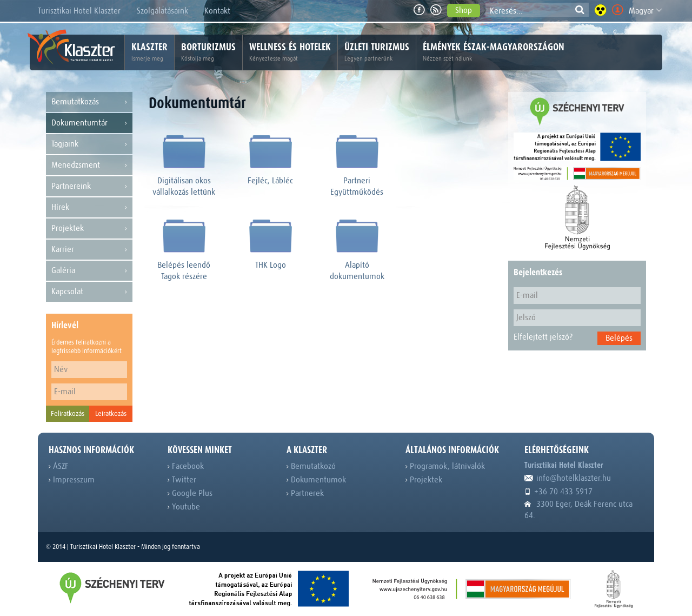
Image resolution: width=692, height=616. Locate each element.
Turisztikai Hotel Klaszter (79, 11)
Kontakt (217, 11)
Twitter (182, 480)
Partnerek (305, 493)
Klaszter (149, 52)
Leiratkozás (111, 413)
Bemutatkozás (89, 102)
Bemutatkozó (311, 466)
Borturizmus (208, 52)
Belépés (619, 338)
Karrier (89, 250)
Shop (464, 10)
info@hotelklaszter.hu (568, 478)
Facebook (186, 466)
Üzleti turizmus (377, 52)
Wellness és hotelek (290, 52)
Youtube (184, 507)
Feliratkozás (68, 413)
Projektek (89, 228)
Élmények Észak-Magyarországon (494, 52)
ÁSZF (59, 466)
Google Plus (190, 493)
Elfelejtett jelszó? (543, 337)
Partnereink (89, 186)
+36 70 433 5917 (558, 492)
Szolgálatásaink (162, 11)
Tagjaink (89, 144)
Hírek (89, 207)
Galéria (89, 271)
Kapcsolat (89, 292)
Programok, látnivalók (445, 466)
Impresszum (72, 480)
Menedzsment (89, 165)
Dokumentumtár (89, 123)
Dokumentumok (316, 480)
